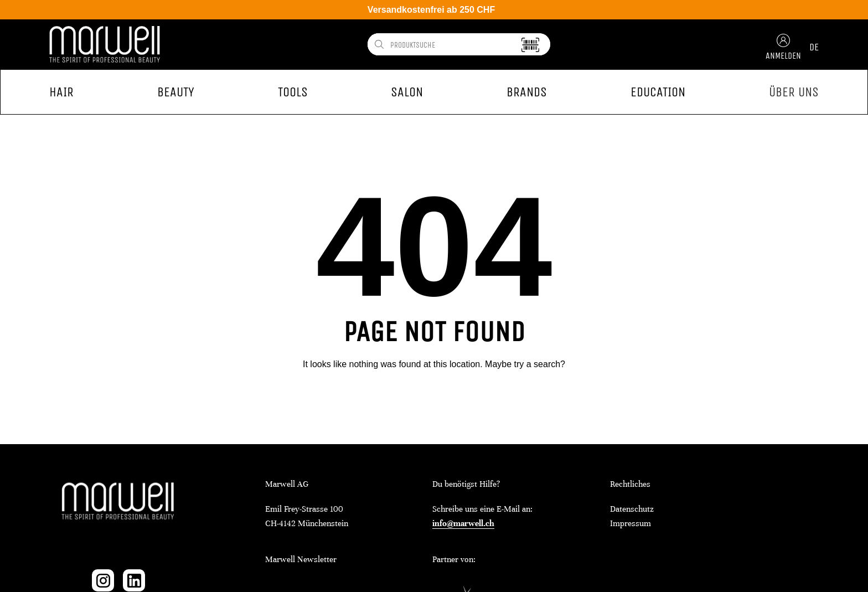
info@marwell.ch (463, 523)
